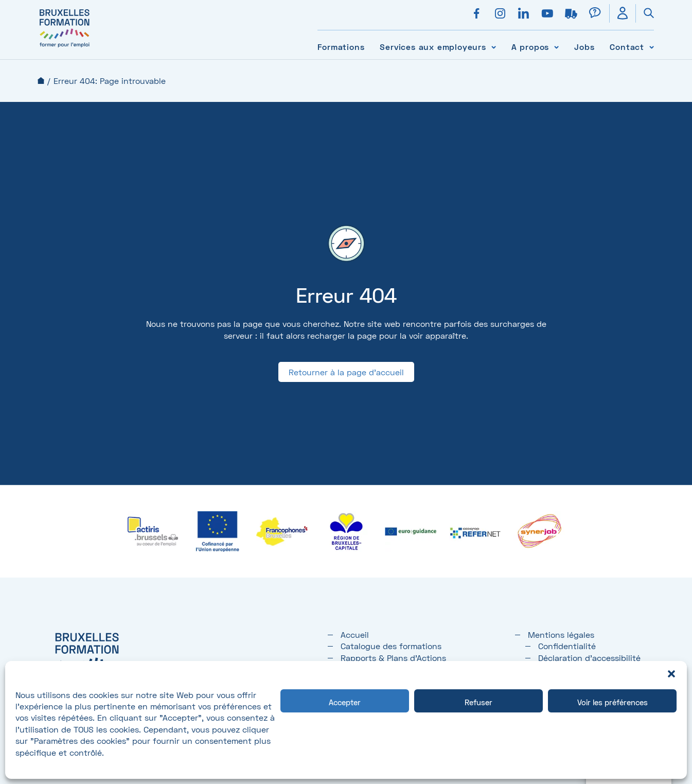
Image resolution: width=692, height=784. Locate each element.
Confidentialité (567, 646)
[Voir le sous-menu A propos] (556, 47)
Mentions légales (561, 634)
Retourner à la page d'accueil (346, 372)
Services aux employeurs (433, 47)
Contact (627, 47)
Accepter (345, 702)
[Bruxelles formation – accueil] (65, 48)
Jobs (584, 47)
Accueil (41, 81)
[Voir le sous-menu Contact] (652, 47)
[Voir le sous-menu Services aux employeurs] (494, 47)
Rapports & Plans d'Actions (393, 658)
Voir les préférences (613, 702)
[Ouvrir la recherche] (645, 13)
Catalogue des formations (391, 646)
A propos (530, 47)
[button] (671, 674)
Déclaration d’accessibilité (589, 658)
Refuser (478, 702)
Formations (341, 47)
